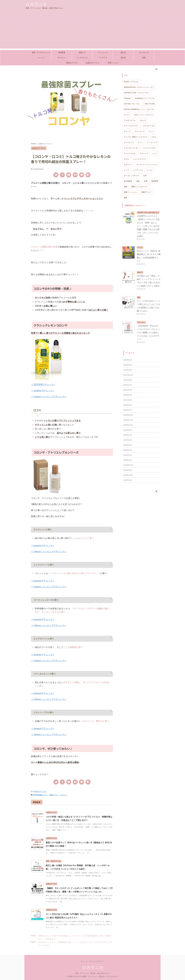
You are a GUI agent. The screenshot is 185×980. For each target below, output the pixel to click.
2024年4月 (128, 360)
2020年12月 (128, 415)
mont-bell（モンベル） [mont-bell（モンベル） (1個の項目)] (132, 104)
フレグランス (144, 52)
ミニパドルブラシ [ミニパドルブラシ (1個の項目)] (140, 159)
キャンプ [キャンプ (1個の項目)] (127, 131)
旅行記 (123, 58)
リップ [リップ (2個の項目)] (126, 170)
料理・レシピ (113, 63)
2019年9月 (128, 470)
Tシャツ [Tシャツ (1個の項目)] (127, 115)
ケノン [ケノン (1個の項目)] (151, 131)
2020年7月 (128, 435)
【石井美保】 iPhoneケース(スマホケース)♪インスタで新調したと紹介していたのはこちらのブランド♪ (148, 333)
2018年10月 (128, 475)
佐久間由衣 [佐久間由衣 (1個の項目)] (128, 181)
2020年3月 (128, 455)
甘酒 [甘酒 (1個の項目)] (146, 181)
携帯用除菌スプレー (41, 795)
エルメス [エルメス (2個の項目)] (143, 120)
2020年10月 (128, 425)
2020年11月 (128, 420)
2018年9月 (128, 480)
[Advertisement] (92, 31)
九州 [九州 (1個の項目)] (145, 176)
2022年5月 (128, 365)
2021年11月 (128, 375)
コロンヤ (64, 795)
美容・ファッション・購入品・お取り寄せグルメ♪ (92, 973)
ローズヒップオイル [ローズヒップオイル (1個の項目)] (131, 176)
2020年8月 (128, 430)
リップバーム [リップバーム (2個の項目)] (138, 170)
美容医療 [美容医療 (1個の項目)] (155, 181)
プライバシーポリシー (96, 961)
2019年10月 (128, 465)
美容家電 (62, 52)
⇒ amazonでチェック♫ (43, 391)
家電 (144, 58)
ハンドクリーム (82, 58)
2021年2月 (128, 405)
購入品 (123, 52)
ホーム (83, 961)
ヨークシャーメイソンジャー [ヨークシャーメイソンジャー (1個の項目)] (147, 165)
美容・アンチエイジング (41, 52)
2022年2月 (128, 370)
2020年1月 (128, 460)
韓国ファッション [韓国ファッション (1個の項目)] (131, 192)
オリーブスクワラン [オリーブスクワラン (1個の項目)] (131, 126)
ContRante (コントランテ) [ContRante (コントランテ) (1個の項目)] (144, 98)
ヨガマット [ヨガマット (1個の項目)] (128, 165)
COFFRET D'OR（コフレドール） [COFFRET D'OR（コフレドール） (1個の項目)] (137, 93)
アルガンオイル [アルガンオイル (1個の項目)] (130, 120)
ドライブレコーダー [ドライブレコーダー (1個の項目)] (131, 148)
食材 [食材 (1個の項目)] (126, 198)
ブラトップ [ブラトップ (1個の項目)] (144, 153)
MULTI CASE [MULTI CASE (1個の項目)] (150, 104)
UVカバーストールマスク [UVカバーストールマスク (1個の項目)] (144, 115)
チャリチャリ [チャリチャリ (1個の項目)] (129, 142)
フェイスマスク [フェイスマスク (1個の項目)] (130, 153)
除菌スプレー (54, 795)
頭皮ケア (82, 52)
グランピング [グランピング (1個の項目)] (140, 131)
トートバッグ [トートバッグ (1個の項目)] (152, 142)
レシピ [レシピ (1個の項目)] (150, 170)
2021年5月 (128, 395)
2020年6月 (128, 440)
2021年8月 (128, 380)
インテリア (103, 58)
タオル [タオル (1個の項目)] (154, 137)
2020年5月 (128, 445)
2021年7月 (128, 385)
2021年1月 (128, 410)
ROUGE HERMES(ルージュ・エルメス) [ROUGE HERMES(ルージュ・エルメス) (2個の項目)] (139, 109)
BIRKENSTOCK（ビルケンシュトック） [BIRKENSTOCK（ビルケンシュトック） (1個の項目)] (139, 87)
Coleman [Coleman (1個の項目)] (127, 98)
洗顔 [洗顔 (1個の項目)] (138, 181)
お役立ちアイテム (92, 63)
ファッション (103, 52)
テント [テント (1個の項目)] (140, 142)
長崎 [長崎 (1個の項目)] (126, 187)
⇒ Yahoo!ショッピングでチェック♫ (49, 397)
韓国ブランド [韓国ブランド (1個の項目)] (146, 192)
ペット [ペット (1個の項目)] (155, 153)
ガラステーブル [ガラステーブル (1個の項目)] (149, 126)
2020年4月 (128, 450)
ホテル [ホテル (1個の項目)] (126, 159)
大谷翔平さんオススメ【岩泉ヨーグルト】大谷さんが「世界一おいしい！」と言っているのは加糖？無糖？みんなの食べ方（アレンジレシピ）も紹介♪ (148, 226)
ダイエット (62, 58)
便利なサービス (72, 63)
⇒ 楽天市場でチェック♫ (43, 385)
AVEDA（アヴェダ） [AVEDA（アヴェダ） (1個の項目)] (132, 82)
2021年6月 (128, 390)
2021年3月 (128, 400)
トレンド (41, 58)
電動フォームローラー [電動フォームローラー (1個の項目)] (140, 187)
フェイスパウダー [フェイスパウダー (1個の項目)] (150, 148)
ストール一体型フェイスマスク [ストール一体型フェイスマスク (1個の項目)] (136, 137)
